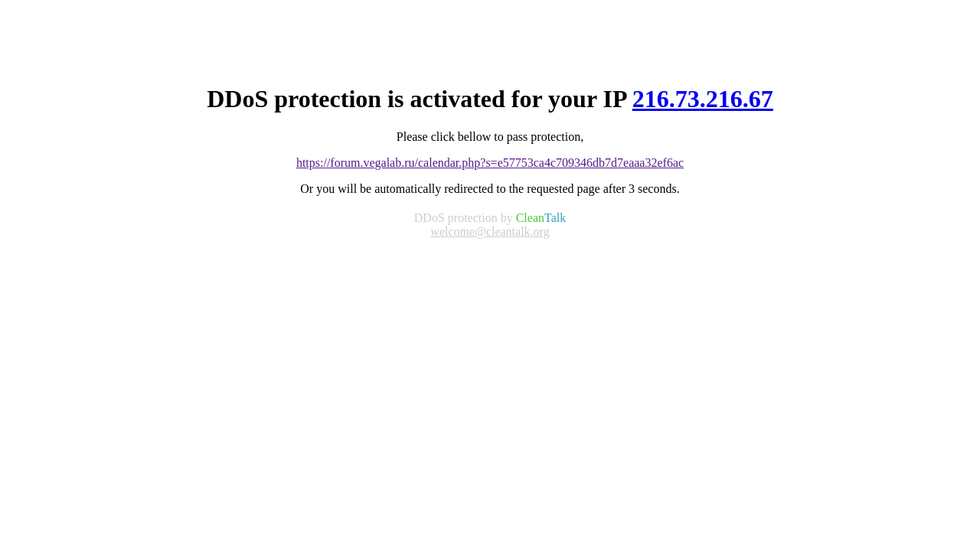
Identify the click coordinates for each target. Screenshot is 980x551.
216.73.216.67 (703, 99)
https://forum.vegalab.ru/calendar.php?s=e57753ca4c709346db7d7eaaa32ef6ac (490, 163)
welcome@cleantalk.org (490, 231)
